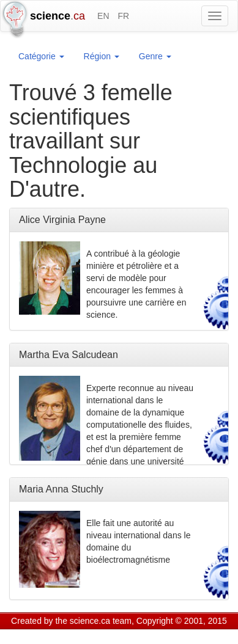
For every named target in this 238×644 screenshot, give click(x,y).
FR (123, 16)
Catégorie (41, 56)
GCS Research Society (82, 636)
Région (102, 56)
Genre (155, 56)
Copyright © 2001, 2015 (182, 621)
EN (103, 16)
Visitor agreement (164, 636)
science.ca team (101, 621)
